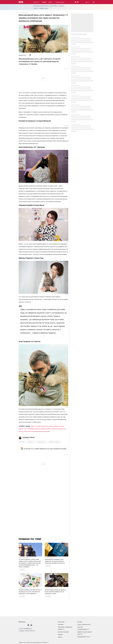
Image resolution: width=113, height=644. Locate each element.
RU (89, 2)
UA (86, 2)
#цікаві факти (41, 442)
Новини (44, 2)
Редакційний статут (84, 637)
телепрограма (60, 2)
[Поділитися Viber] (33, 55)
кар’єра (60, 634)
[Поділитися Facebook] (30, 55)
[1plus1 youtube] (31, 625)
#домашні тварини (54, 442)
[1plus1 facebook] (28, 625)
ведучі (60, 637)
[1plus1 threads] (22, 625)
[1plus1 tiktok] (25, 625)
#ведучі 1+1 (31, 442)
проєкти (36, 2)
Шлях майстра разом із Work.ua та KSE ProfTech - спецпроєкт (49, 6)
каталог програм (63, 632)
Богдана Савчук (29, 437)
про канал (61, 622)
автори (80, 622)
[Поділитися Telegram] (28, 55)
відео (51, 2)
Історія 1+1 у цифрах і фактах (41, 8)
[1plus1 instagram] (19, 625)
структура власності (84, 624)
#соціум (22, 442)
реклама (61, 624)
